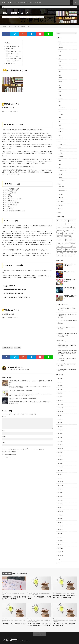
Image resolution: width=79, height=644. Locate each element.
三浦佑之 (18, 17)
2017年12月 (60, 548)
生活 (60, 135)
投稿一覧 (20, 367)
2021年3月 (60, 437)
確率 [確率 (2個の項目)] (64, 249)
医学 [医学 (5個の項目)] (58, 237)
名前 (4, 431)
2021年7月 (60, 423)
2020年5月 (60, 463)
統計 (60, 95)
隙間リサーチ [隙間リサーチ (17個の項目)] (71, 256)
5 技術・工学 (61, 129)
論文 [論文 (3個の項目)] (58, 256)
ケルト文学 (62, 187)
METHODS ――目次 (12, 54)
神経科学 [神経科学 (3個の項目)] (68, 249)
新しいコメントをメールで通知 (9, 452)
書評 (21, 17)
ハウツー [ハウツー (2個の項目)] (65, 234)
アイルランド (61, 201)
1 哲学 (59, 59)
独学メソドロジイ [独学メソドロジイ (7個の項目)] (64, 246)
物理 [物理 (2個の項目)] (58, 246)
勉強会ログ (60, 209)
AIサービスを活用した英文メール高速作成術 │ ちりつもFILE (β (67, 354)
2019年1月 (60, 508)
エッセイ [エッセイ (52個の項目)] (72, 230)
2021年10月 (60, 412)
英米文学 (61, 198)
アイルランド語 (63, 170)
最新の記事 (18, 348)
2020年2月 (60, 474)
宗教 (60, 61)
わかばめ (62, 336)
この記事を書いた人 (8, 348)
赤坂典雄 (27, 17)
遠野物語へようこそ (33, 17)
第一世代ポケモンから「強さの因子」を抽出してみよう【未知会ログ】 (65, 597)
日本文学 (61, 194)
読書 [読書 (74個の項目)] (75, 253)
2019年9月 (60, 489)
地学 (60, 111)
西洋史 (61, 81)
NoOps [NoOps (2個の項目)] (67, 230)
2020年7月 (60, 456)
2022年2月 (60, 397)
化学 (60, 101)
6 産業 (59, 141)
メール (4, 437)
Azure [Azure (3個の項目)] (66, 221)
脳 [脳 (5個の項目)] (58, 253)
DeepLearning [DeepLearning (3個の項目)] (72, 221)
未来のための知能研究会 (34, 595)
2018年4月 (60, 533)
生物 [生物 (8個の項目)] (71, 246)
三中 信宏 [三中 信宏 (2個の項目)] (71, 234)
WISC (70, 620)
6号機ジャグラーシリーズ (69, 272)
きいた (62, 330)
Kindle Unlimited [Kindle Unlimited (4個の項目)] (61, 230)
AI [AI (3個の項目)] (58, 221)
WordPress (27, 641)
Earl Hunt (30, 593)
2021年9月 (60, 415)
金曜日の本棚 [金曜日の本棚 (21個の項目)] (64, 256)
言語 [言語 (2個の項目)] (68, 253)
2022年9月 (60, 389)
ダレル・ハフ (10, 593)
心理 (60, 65)
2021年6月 (60, 426)
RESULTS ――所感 (12, 56)
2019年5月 (60, 493)
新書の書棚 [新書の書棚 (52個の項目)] (72, 240)
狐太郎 (62, 311)
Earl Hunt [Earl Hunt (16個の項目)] (68, 224)
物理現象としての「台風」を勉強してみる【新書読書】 (23, 398)
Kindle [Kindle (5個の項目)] (74, 227)
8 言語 (59, 168)
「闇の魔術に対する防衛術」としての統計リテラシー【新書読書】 (14, 598)
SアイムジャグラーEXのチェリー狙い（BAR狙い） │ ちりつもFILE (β (67, 345)
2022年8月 (60, 393)
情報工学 (61, 131)
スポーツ (61, 150)
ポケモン (69, 593)
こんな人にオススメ (14, 61)
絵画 (60, 160)
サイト (3, 442)
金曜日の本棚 (40, 17)
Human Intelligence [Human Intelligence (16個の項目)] (67, 227)
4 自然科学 (60, 99)
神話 (60, 71)
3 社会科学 (12, 17)
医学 (60, 105)
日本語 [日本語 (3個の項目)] (59, 243)
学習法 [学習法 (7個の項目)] (66, 237)
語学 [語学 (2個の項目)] (72, 253)
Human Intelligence (36, 593)
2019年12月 (60, 482)
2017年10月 (60, 556)
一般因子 (20, 620)
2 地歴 (59, 75)
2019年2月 (60, 504)
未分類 (59, 213)
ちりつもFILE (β (14, 639)
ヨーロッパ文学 (63, 190)
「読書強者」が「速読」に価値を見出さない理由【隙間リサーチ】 (70, 297)
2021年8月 (60, 419)
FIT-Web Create (14, 641)
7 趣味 (59, 148)
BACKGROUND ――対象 (13, 51)
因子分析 (73, 593)
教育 (60, 88)
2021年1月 (60, 445)
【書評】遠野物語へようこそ (11, 46)
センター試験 (43, 620)
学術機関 (61, 48)
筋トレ (62, 153)
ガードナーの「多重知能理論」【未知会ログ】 (21, 390)
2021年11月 (60, 408)
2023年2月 (60, 386)
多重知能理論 (43, 593)
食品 (62, 138)
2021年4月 (60, 434)
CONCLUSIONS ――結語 (13, 59)
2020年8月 (60, 452)
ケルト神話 (60, 205)
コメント (4, 417)
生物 (60, 125)
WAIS (67, 620)
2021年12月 (60, 404)
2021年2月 (60, 441)
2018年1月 (60, 544)
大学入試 (48, 620)
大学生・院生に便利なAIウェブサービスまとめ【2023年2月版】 (70, 289)
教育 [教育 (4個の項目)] (64, 240)
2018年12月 (60, 511)
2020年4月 (60, 467)
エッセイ (5, 593)
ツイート (58, 563)
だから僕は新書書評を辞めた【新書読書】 (67, 369)
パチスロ (61, 157)
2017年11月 (60, 552)
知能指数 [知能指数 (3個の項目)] (59, 249)
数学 (60, 118)
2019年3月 (60, 500)
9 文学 (59, 184)
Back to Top (40, 634)
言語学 (61, 178)
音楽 (60, 164)
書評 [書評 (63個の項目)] (63, 243)
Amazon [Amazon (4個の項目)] (62, 221)
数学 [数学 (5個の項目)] (67, 240)
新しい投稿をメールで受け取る (9, 455)
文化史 (61, 78)
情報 (60, 51)
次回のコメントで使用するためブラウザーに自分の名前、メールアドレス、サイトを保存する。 (23, 449)
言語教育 (63, 180)
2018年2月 (60, 541)
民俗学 (61, 91)
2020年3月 (60, 471)
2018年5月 (60, 530)
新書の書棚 (15, 593)
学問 (60, 44)
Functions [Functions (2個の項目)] (59, 227)
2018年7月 (60, 522)
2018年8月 (60, 519)
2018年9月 (60, 515)
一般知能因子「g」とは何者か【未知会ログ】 (14, 625)
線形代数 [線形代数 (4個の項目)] (74, 249)
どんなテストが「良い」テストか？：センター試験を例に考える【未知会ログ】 (39, 625)
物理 (60, 121)
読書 (24, 17)
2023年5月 (60, 378)
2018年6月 (60, 526)
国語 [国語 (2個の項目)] (62, 237)
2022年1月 (60, 401)
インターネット (63, 144)
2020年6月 (60, 460)
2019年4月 (60, 496)
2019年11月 (60, 485)
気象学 (62, 114)
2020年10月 (60, 448)
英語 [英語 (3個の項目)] (61, 253)
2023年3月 (60, 382)
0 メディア (60, 41)
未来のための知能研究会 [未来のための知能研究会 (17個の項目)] (70, 243)
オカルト (63, 68)
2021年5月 (60, 430)
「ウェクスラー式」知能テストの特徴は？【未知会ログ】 (64, 625)
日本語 (61, 174)
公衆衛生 (63, 108)
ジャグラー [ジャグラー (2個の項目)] (59, 234)
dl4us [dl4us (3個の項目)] (64, 224)
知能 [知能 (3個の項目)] (75, 246)
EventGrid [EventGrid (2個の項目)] (74, 224)
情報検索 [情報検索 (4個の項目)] (59, 240)
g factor (9, 620)
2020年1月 (60, 478)
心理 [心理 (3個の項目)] (70, 237)
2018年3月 (60, 537)
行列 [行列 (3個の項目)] (64, 253)
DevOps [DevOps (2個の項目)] (59, 224)
